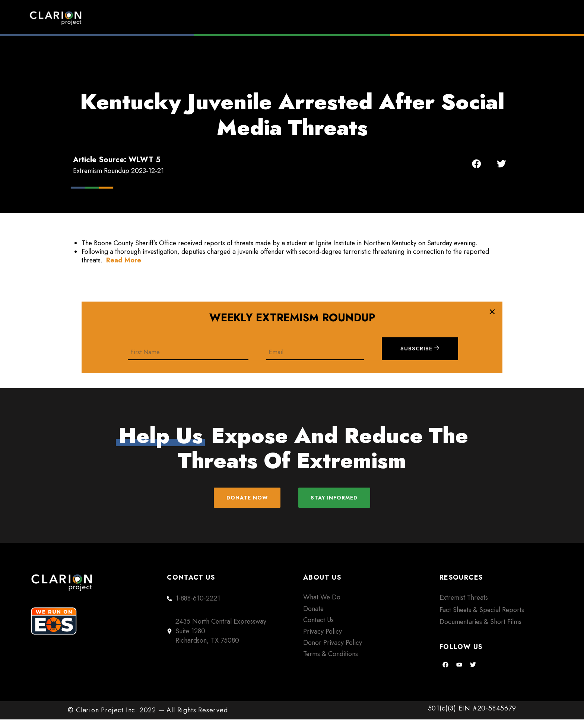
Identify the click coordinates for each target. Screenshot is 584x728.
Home (235, 18)
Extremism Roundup (314, 18)
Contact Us (318, 628)
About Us (456, 18)
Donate (519, 18)
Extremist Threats (464, 606)
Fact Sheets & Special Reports (482, 618)
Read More (124, 260)
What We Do (322, 606)
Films (395, 18)
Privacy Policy (323, 640)
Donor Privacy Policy (333, 651)
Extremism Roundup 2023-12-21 (118, 171)
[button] (477, 164)
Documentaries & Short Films (480, 630)
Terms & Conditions (331, 662)
